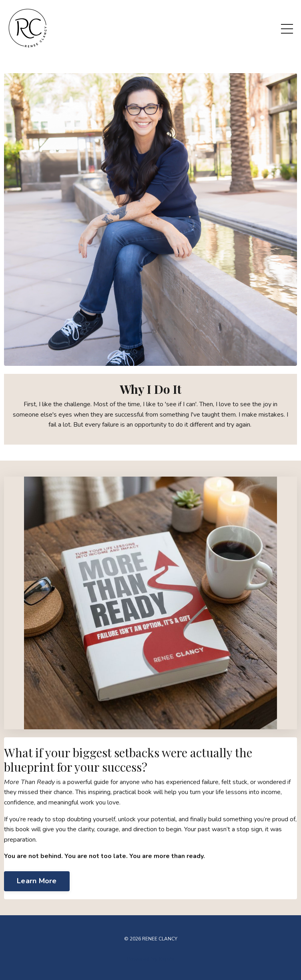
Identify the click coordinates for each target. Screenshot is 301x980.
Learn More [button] (37, 881)
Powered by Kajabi (150, 959)
